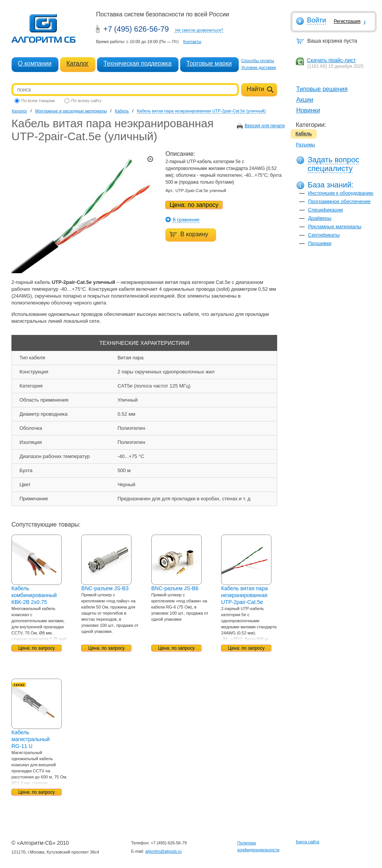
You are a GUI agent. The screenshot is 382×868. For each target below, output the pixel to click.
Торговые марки (209, 63)
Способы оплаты (258, 61)
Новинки (308, 110)
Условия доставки (259, 67)
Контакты (192, 42)
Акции (305, 100)
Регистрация (347, 21)
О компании (35, 63)
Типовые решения (322, 89)
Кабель (304, 134)
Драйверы (320, 218)
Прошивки (320, 243)
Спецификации (326, 210)
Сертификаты (324, 235)
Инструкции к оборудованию (341, 193)
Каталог (77, 63)
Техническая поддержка (137, 63)
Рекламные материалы (335, 227)
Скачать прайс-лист (331, 60)
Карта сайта (307, 842)
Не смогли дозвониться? (199, 30)
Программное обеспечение (339, 201)
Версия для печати (265, 126)
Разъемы (305, 145)
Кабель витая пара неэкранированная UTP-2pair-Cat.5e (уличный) (201, 111)
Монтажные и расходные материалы (71, 111)
